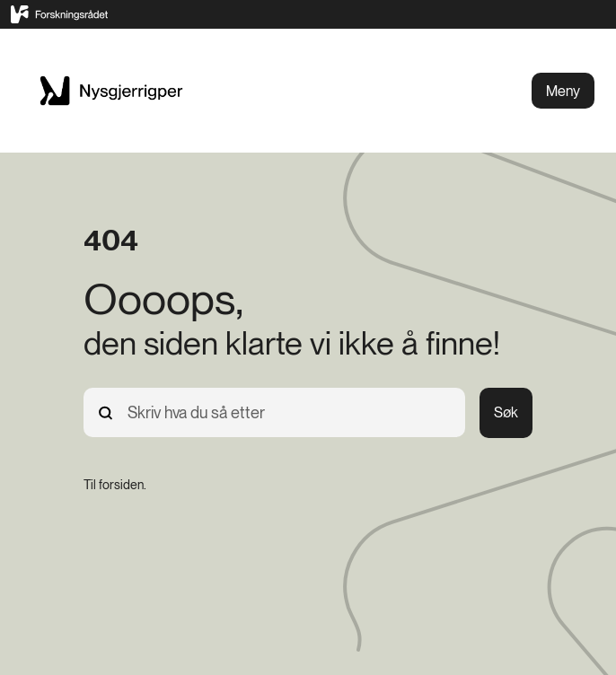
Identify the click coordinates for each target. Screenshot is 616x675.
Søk (506, 412)
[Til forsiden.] (115, 485)
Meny (563, 91)
